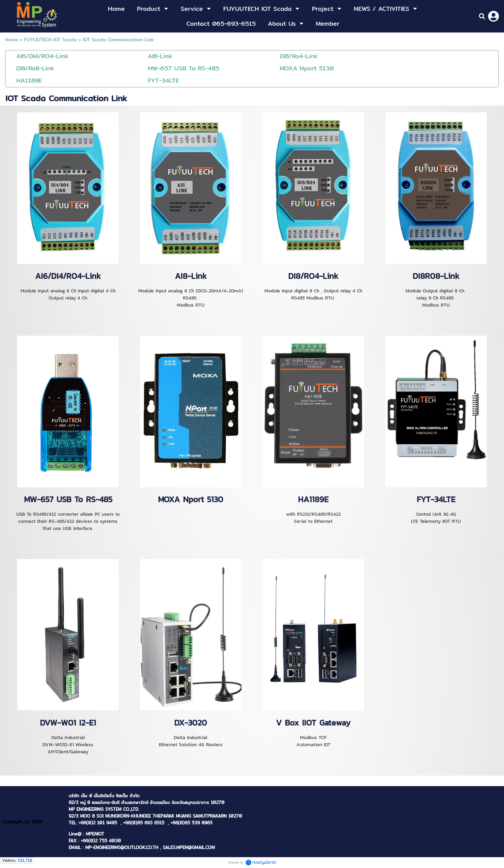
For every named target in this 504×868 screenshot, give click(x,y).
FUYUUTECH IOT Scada (50, 40)
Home (12, 40)
